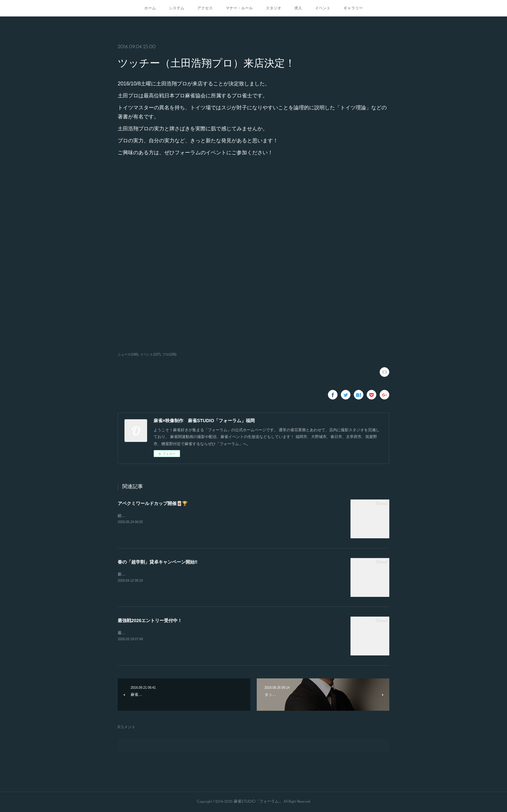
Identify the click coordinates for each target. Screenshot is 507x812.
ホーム (150, 8)
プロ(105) (169, 354)
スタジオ (274, 8)
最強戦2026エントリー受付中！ (150, 620)
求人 (298, 8)
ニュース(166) (128, 354)
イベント (323, 8)
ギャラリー (353, 8)
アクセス (205, 8)
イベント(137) (150, 354)
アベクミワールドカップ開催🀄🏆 (153, 503)
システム (177, 8)
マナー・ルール (239, 8)
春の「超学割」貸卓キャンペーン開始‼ (157, 562)
